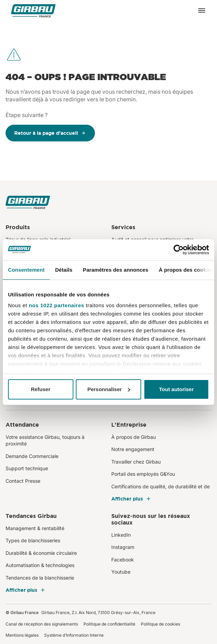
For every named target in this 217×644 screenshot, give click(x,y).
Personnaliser (109, 389)
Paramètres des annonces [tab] (115, 270)
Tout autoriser (176, 389)
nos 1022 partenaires (57, 305)
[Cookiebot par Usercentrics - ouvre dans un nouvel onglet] (179, 250)
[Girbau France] (33, 11)
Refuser (41, 389)
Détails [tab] (64, 270)
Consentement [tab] (26, 270)
